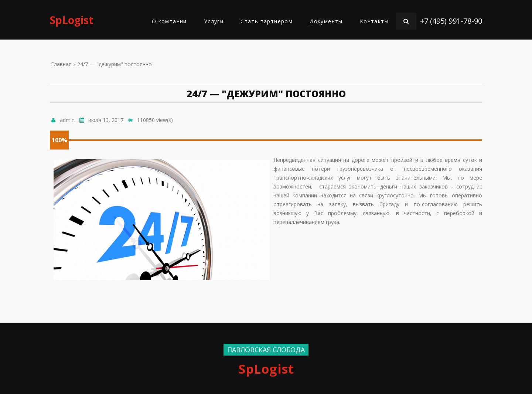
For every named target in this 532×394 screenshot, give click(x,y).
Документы (326, 21)
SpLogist (72, 20)
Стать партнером (267, 21)
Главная (61, 64)
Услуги (214, 21)
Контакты (374, 21)
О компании (169, 21)
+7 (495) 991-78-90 (451, 21)
